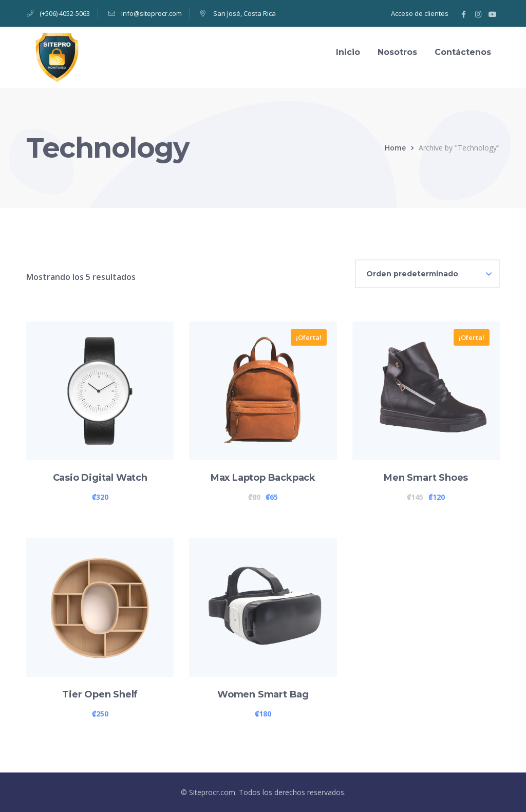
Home (395, 148)
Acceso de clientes (420, 13)
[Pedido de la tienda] (427, 274)
